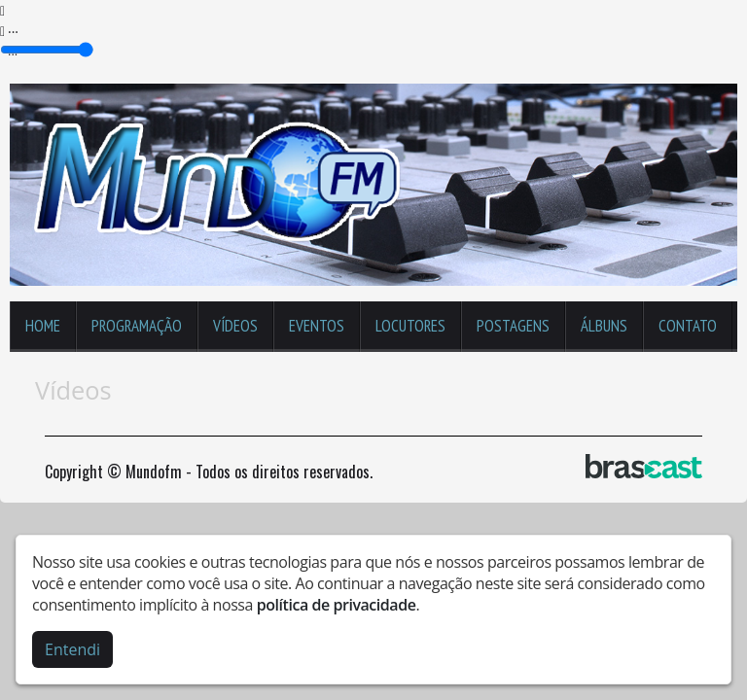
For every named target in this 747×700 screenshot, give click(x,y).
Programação (137, 326)
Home (43, 326)
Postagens (513, 326)
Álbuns (604, 326)
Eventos (317, 326)
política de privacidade (337, 605)
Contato (688, 326)
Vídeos (235, 326)
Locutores (410, 326)
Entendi (72, 649)
